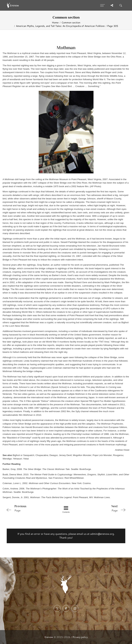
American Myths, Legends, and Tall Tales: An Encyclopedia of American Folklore (60, 26)
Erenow (49, 637)
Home (55, 22)
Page (29, 508)
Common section (71, 22)
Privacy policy (80, 637)
